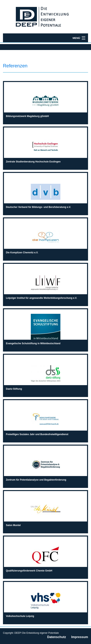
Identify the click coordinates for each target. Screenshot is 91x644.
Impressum (80, 637)
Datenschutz (57, 637)
